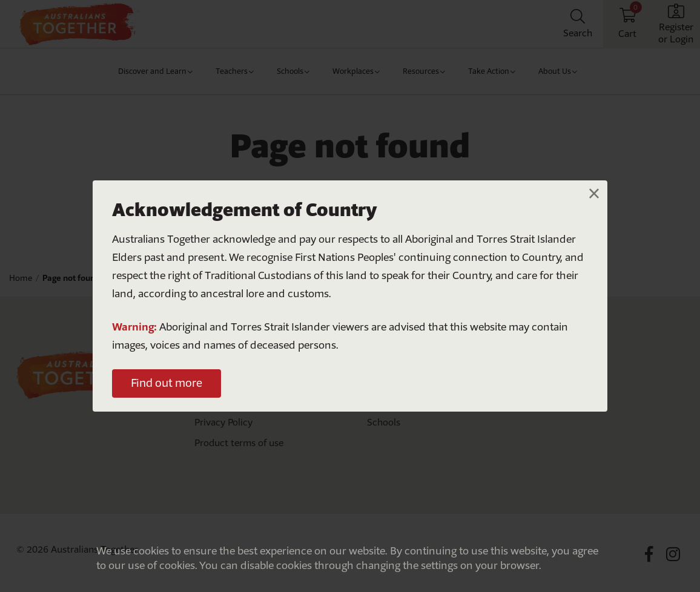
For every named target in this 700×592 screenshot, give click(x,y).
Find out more (167, 383)
